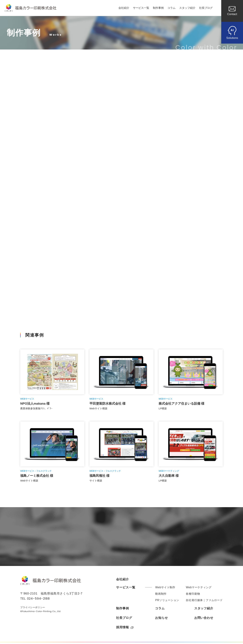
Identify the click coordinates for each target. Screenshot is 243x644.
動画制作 (161, 595)
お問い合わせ (204, 620)
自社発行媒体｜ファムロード (204, 602)
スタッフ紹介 (187, 8)
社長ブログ (206, 8)
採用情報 (125, 629)
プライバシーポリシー (33, 609)
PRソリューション (167, 602)
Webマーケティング (199, 589)
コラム (171, 8)
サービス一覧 (141, 8)
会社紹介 (124, 8)
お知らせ (161, 620)
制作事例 (158, 8)
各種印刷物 (193, 595)
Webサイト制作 (165, 589)
